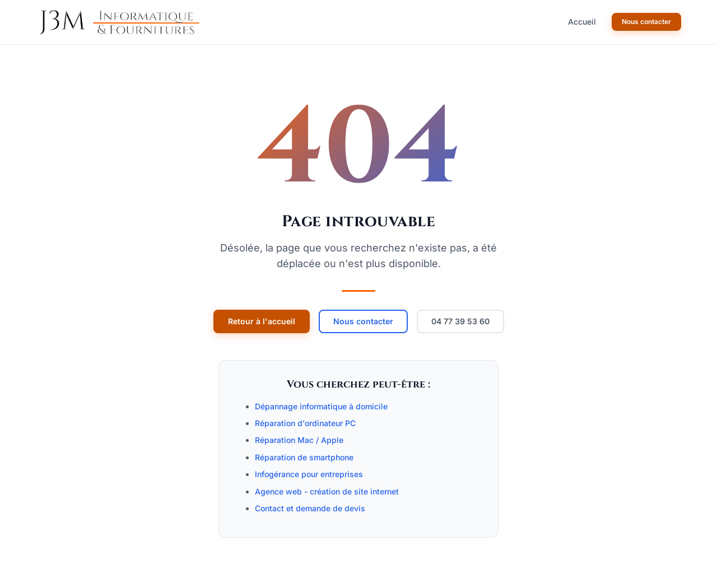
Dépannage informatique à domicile (321, 406)
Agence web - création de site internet (327, 491)
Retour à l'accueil (262, 321)
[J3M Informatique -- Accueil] (118, 22)
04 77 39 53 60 (460, 321)
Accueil (582, 22)
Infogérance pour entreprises (309, 474)
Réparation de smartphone (304, 457)
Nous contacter (646, 22)
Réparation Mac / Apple (299, 440)
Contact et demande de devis (310, 508)
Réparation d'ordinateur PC (305, 423)
